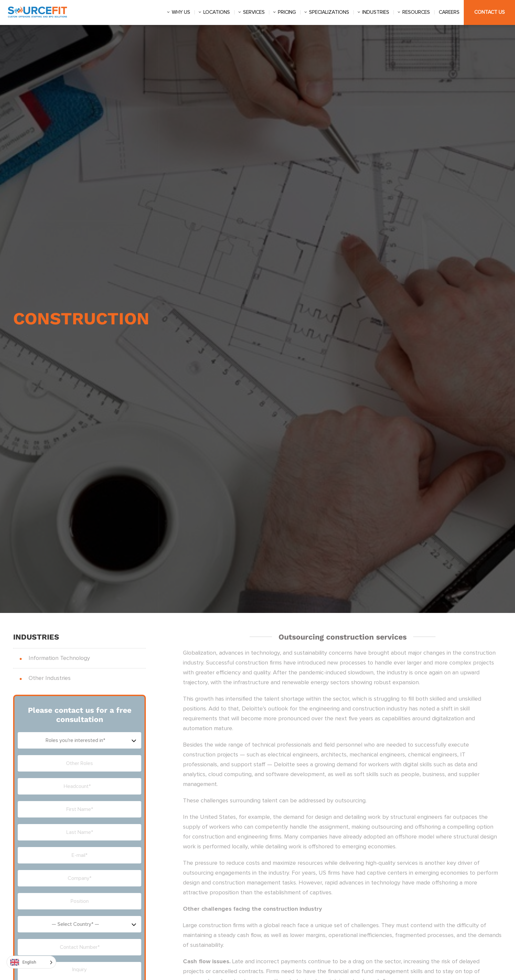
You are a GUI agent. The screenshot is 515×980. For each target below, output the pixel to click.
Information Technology (59, 658)
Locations (217, 12)
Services (254, 12)
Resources (416, 12)
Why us (181, 12)
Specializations (329, 12)
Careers (449, 12)
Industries (376, 12)
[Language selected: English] (31, 962)
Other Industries (50, 678)
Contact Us (490, 12)
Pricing (287, 12)
